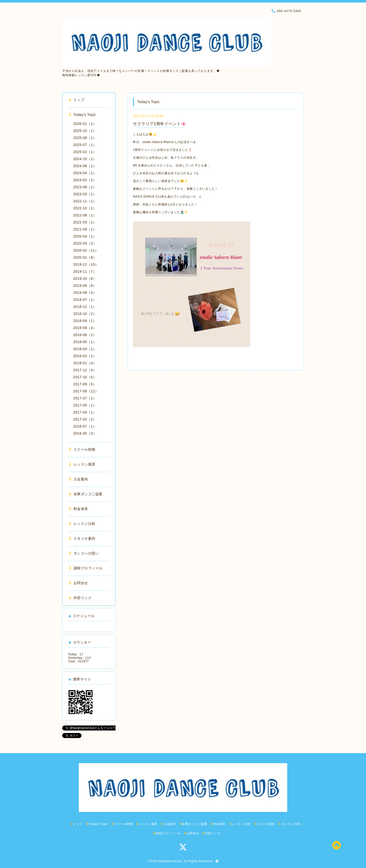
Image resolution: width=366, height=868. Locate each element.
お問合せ (79, 583)
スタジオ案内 (82, 538)
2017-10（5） (85, 377)
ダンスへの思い (84, 553)
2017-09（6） (85, 384)
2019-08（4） (85, 293)
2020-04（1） (85, 236)
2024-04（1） (85, 173)
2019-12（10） (86, 264)
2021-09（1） (85, 229)
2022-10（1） (85, 208)
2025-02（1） (85, 152)
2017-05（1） (85, 405)
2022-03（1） (85, 222)
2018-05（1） (85, 342)
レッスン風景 (82, 464)
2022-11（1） (85, 201)
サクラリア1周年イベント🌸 (159, 124)
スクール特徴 (82, 449)
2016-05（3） (85, 433)
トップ (77, 100)
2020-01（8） (85, 257)
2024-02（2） (85, 180)
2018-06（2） (85, 335)
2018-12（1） (85, 307)
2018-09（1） (85, 321)
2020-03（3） (85, 243)
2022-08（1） (85, 215)
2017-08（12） (86, 391)
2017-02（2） (85, 419)
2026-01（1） (85, 124)
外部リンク (80, 598)
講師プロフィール (86, 568)
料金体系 (79, 509)
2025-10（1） (85, 131)
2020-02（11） (86, 250)
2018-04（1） (85, 349)
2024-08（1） (85, 166)
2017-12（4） (85, 370)
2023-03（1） (85, 194)
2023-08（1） (85, 187)
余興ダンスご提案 (86, 494)
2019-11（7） (85, 271)
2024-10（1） (85, 159)
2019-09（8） (85, 286)
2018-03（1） (85, 356)
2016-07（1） (85, 426)
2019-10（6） (85, 279)
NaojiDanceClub (170, 861)
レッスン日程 (82, 524)
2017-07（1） (85, 398)
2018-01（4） (85, 363)
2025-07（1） (85, 145)
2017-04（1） (85, 412)
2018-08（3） (85, 328)
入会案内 (79, 479)
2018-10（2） (85, 314)
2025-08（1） (85, 138)
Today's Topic (82, 115)
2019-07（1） (85, 300)
